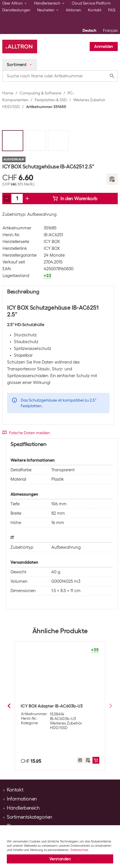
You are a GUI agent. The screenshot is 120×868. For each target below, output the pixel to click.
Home (8, 93)
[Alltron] (20, 47)
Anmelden (104, 47)
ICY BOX (52, 242)
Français (110, 30)
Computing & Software (40, 93)
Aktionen (73, 10)
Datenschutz (79, 850)
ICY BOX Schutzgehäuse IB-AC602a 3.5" (59, 706)
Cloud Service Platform (91, 3)
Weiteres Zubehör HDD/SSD (66, 725)
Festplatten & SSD (51, 100)
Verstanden (60, 859)
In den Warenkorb (75, 198)
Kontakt (95, 10)
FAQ (112, 10)
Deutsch (89, 30)
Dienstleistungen (16, 10)
